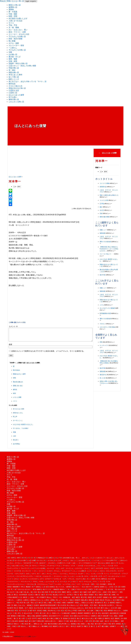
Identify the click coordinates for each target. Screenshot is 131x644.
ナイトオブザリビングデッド (26, 579)
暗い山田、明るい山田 (31, 605)
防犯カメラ (17, 626)
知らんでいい (118, 613)
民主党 (16, 611)
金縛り (102, 624)
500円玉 (14, 560)
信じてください (61, 589)
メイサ (57, 584)
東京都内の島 (99, 605)
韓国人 (9, 629)
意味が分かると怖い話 (17, 88)
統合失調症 (105, 616)
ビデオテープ (49, 581)
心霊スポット (11, 603)
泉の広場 (65, 611)
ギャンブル (120, 571)
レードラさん (67, 587)
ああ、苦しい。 (76, 560)
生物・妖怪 (13, 61)
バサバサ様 (94, 579)
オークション (70, 571)
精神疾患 (74, 616)
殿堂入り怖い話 (15, 5)
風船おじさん (37, 629)
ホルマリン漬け (81, 581)
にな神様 (60, 566)
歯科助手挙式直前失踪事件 (48, 608)
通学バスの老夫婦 (105, 242)
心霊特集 (26, 603)
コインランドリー (27, 573)
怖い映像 (12, 41)
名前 (10, 347)
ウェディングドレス (14, 571)
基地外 (105, 595)
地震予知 (95, 595)
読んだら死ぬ (90, 621)
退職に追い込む (18, 388)
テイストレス (73, 576)
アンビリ (59, 568)
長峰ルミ (117, 624)
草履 (14, 435)
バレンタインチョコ (114, 579)
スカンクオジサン (112, 573)
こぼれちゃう (123, 563)
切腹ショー (103, 230)
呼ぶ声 (15, 419)
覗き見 (79, 621)
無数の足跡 (11, 613)
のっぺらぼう (68, 566)
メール (70, 584)
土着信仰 (76, 595)
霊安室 (105, 626)
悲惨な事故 (84, 603)
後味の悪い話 (14, 99)
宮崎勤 (101, 597)
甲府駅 (75, 613)
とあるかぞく (43, 566)
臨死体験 (39, 618)
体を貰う (16, 442)
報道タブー (115, 595)
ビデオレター (58, 581)
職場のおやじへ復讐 (19, 377)
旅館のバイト (11, 605)
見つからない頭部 (19, 411)
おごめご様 (11, 563)
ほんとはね (101, 566)
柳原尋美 (113, 605)
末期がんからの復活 (88, 605)
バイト (15, 404)
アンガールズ (51, 568)
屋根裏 (25, 600)
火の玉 (102, 210)
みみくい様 (114, 566)
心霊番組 (53, 603)
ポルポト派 (111, 581)
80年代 (19, 560)
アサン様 (28, 568)
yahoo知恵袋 (67, 560)
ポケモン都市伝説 (101, 581)
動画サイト (63, 592)
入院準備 (96, 589)
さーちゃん (19, 566)
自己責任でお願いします (18, 18)
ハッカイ (72, 579)
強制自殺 (102, 233)
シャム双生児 (82, 573)
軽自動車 (22, 624)
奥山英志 (56, 597)
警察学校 (107, 621)
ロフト (79, 587)
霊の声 (100, 626)
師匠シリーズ (14, 79)
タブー (39, 576)
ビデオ (42, 581)
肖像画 (19, 618)
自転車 (100, 618)
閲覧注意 (10, 626)
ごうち (102, 305)
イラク (116, 568)
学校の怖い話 (14, 68)
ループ (52, 587)
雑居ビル (84, 626)
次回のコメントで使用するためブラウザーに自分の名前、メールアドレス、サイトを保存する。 (48, 354)
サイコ (11, 23)
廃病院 (90, 600)
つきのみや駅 (27, 566)
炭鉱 (120, 611)
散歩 (123, 603)
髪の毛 (93, 629)
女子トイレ (63, 597)
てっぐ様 (35, 566)
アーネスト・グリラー (70, 568)
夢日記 (16, 597)
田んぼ (70, 613)
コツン (36, 573)
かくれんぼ (51, 563)
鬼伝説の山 (103, 375)
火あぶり (107, 611)
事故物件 (29, 589)
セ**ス (34, 576)
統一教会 (98, 616)
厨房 (14, 396)
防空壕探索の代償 (105, 313)
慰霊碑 (97, 603)
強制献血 (106, 600)
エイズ (33, 571)
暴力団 (41, 605)
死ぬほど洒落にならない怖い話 (12, 1)
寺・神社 (12, 70)
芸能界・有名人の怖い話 (18, 63)
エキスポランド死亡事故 (107, 327)
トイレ (88, 576)
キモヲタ (113, 571)
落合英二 (10, 621)
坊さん (100, 595)
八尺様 (111, 589)
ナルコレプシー (48, 579)
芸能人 (116, 618)
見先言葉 (73, 621)
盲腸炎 (98, 613)
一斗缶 (97, 587)
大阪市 (43, 597)
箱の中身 (102, 275)
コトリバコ (42, 573)
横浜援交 (30, 608)
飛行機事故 (45, 629)
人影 (14, 439)
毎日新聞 (10, 611)
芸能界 (121, 618)
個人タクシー (77, 589)
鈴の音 (107, 624)
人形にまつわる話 (15, 21)
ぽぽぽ (108, 566)
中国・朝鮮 (13, 14)
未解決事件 (71, 605)
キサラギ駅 (99, 571)
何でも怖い (13, 97)
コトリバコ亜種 (105, 183)
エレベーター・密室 (16, 45)
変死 (121, 595)
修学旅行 (69, 589)
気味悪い (22, 611)
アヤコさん (43, 568)
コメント (13, 326)
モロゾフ (75, 584)
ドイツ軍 (100, 576)
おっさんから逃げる (21, 563)
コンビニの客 (104, 200)
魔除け (107, 629)
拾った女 (102, 378)
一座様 (92, 587)
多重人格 (10, 597)
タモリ (44, 576)
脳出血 (29, 618)
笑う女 (49, 616)
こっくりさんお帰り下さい (110, 563)
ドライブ (125, 576)
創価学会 (39, 592)
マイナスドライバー (14, 584)
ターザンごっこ (18, 423)
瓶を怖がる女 (52, 613)
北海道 (73, 592)
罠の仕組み (16, 373)
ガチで (93, 571)
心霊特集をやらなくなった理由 (39, 603)
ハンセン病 (79, 579)
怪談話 (72, 603)
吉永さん (102, 592)
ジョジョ (96, 573)
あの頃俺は (16, 446)
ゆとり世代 (16, 568)
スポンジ (29, 576)
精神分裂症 (67, 616)
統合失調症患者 (115, 616)
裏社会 (53, 621)
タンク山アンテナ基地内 (107, 308)
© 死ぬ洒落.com (8, 639)
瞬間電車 (111, 613)
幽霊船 (78, 600)
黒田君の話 (103, 187)
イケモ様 (80, 568)
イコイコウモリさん (90, 568)
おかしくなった (120, 560)
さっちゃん (11, 566)
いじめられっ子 (100, 560)
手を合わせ (109, 603)
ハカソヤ (66, 579)
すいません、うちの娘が (21, 431)
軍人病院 (15, 624)
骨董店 (86, 629)
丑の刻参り (104, 587)
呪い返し (27, 595)
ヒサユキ (17, 581)
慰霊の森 (91, 603)
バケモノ (86, 579)
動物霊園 (56, 592)
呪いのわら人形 (120, 592)
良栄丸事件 (106, 618)
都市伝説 (12, 84)
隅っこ (31, 626)
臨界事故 (45, 618)
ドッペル (106, 576)
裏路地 (58, 621)
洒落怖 (11, 9)
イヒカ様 (110, 568)
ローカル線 (86, 587)
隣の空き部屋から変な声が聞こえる (59, 626)
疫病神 (80, 613)
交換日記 (39, 589)
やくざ (9, 568)
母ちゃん (119, 608)
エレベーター (51, 571)
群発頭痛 (123, 616)
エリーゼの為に (41, 571)
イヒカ (104, 568)
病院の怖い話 (14, 72)
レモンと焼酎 (17, 400)
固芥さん (70, 595)
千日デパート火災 (82, 592)
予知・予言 (13, 25)
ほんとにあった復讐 (16, 95)
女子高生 (70, 597)
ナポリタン (39, 579)
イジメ (99, 568)
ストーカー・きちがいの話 (19, 34)
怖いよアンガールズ (62, 603)
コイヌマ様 (17, 573)
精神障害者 (88, 616)
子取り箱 (76, 597)
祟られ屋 (27, 616)
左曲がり (33, 600)
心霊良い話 (13, 93)
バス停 (100, 579)
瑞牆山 (45, 613)
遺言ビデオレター (79, 624)
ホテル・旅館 (14, 43)
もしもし (121, 566)
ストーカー (11, 576)
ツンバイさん (64, 576)
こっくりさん (97, 563)
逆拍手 (35, 624)
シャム (75, 573)
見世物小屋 (66, 621)
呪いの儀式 (20, 595)
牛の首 (24, 613)
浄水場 (91, 611)
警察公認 (101, 621)
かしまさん (59, 563)
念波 (101, 213)
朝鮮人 (51, 605)
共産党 (123, 589)
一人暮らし (13, 48)
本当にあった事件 (15, 75)
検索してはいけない (20, 608)
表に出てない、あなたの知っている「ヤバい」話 (27, 81)
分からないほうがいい (25, 592)
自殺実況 (94, 618)
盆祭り (93, 613)
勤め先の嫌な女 (18, 384)
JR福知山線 (41, 560)
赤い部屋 (124, 621)
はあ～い (75, 566)
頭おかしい (24, 629)
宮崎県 (106, 597)
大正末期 (31, 597)
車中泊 (9, 624)
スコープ (121, 573)
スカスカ (102, 573)
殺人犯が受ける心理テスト (107, 608)
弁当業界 (99, 600)
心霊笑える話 (14, 90)
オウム (58, 571)
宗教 (10, 52)
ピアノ (65, 581)
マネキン (102, 324)
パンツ (123, 579)
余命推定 (52, 589)
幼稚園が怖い (67, 600)
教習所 (119, 603)
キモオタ (107, 571)
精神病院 (81, 616)
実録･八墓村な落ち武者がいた (109, 195)
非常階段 (118, 626)
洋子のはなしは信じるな (77, 611)
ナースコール (58, 579)
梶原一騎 (10, 608)
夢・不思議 (13, 12)
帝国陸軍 (43, 600)
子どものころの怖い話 (17, 36)
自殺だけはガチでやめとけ (82, 618)
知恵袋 (125, 613)
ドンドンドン (11, 579)
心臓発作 (121, 600)
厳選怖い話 (13, 7)
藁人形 (16, 621)
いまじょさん (110, 560)
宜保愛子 (91, 597)
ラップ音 (102, 584)
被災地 (40, 621)
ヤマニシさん (88, 584)
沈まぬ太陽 (54, 611)
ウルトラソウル (26, 571)
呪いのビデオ (11, 595)
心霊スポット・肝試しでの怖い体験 (22, 66)
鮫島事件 (113, 629)
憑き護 (102, 603)
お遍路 (34, 563)
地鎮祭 (85, 595)
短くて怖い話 (14, 77)
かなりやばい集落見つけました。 (23, 427)
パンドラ (10, 581)
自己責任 (66, 618)
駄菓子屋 (80, 629)
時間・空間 (13, 16)
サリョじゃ (58, 573)
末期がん (78, 605)
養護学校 (56, 629)
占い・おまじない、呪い (18, 30)
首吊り (68, 629)
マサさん (36, 584)
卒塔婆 (90, 592)
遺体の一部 (62, 624)
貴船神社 (118, 621)
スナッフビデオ (20, 576)
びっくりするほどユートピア (88, 566)
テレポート (82, 576)
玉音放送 (40, 613)
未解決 (64, 605)
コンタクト (50, 573)
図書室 (64, 595)
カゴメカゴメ (79, 571)
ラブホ (108, 584)
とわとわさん (52, 566)
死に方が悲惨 (62, 608)
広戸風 (102, 204)
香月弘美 (74, 629)
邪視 (101, 342)
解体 (19, 187)
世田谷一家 (111, 587)
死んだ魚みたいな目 (73, 608)
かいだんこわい (42, 563)
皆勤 (14, 380)
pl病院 (51, 560)
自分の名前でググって (56, 618)
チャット (56, 576)
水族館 (31, 611)
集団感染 (74, 626)
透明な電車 (41, 624)
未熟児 (59, 605)
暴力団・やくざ (15, 57)
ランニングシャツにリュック (16, 587)
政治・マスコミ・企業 (17, 32)
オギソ (63, 571)
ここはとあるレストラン (84, 563)
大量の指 (37, 597)
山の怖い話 (13, 54)
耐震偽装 (14, 618)
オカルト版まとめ (15, 86)
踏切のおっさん (18, 415)
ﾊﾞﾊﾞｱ (9, 632)
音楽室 (14, 629)
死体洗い (87, 608)
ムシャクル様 (50, 584)
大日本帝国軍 (23, 597)
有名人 (46, 605)
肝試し (24, 618)
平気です (56, 600)
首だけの (62, 629)
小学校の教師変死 (13, 600)
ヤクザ (81, 584)
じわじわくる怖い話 (16, 102)
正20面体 (36, 608)
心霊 (126, 600)
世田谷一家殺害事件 (14, 589)
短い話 (9, 616)
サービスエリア (67, 573)
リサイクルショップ (43, 587)
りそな (22, 568)
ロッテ (74, 587)
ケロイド (10, 573)
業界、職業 (13, 59)
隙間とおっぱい (39, 626)
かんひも (66, 563)
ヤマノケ (96, 584)
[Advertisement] (51, 161)
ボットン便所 (91, 581)
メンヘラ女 (63, 584)
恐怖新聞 (77, 603)
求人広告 (40, 611)
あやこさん (86, 560)
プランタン (72, 581)
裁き (101, 207)
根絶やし (119, 605)
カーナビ (87, 571)
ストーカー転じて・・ (107, 254)
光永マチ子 (89, 589)
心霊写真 (19, 603)
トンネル (94, 576)
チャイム (50, 576)
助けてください (48, 592)
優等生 (15, 392)
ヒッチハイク (104, 345)
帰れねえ (49, 600)
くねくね (72, 563)
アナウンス (35, 568)
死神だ (96, 608)
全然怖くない (104, 589)
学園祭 (86, 597)
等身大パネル (56, 616)
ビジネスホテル (34, 581)
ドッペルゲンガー (116, 576)
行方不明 (35, 621)
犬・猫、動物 (14, 27)
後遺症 (115, 600)
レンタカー (59, 587)
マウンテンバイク (26, 584)
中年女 (23, 589)
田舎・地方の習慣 (15, 39)
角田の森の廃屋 (105, 217)
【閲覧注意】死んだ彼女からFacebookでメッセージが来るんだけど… (109, 249)
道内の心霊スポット (51, 624)
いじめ (92, 560)
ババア (105, 579)
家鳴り (114, 597)
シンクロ (90, 573)
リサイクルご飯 (31, 587)
